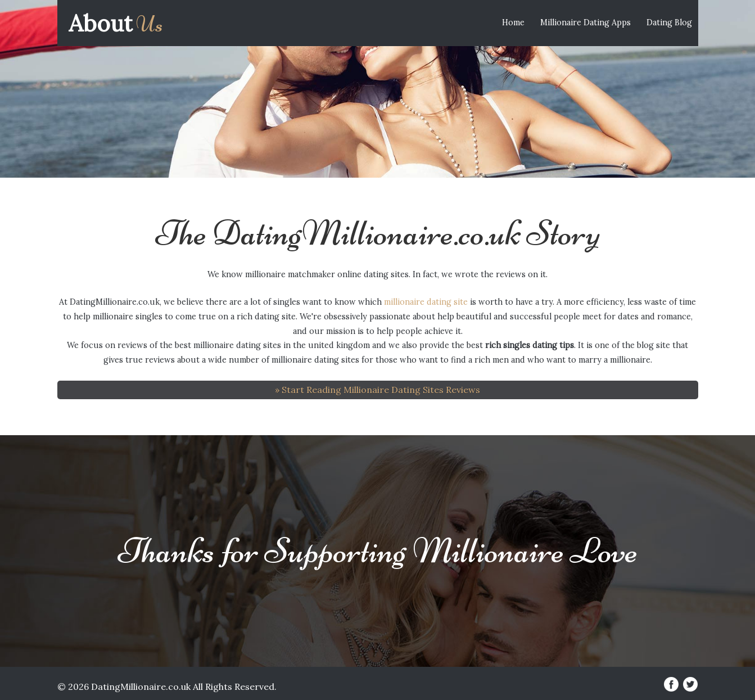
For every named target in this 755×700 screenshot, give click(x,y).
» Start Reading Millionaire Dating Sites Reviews (377, 390)
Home (513, 22)
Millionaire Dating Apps (586, 22)
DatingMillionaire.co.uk (141, 687)
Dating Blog (669, 22)
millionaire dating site (426, 302)
